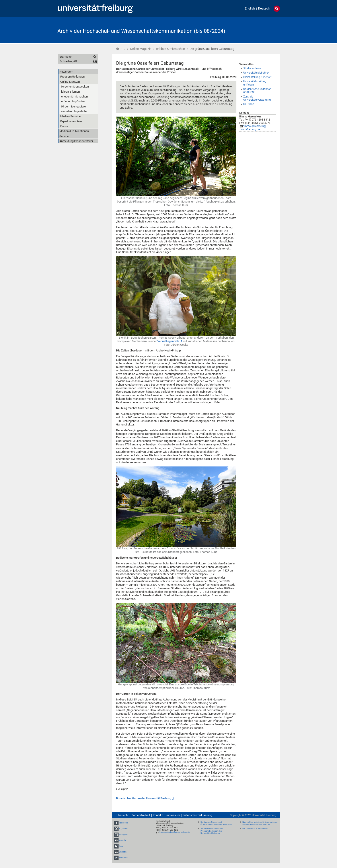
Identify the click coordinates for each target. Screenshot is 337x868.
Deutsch (264, 9)
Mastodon (124, 858)
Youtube (123, 840)
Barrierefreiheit (141, 815)
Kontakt (158, 815)
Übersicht (123, 815)
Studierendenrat (253, 68)
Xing (121, 846)
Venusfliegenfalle (168, 341)
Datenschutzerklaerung (197, 815)
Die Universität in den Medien (255, 829)
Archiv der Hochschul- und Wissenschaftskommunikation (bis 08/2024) (141, 31)
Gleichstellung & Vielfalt (257, 77)
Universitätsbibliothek (256, 73)
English (250, 9)
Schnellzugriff (68, 61)
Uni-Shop (249, 104)
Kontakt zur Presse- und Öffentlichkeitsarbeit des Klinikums (216, 823)
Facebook (123, 823)
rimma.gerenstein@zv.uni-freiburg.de (253, 128)
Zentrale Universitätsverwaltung (257, 98)
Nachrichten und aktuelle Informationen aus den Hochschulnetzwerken (260, 823)
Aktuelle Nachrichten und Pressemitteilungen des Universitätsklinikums (212, 831)
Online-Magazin (141, 49)
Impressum (173, 815)
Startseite (117, 48)
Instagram (124, 835)
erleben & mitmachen (171, 49)
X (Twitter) (124, 829)
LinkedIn (123, 852)
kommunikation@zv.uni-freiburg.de (175, 832)
